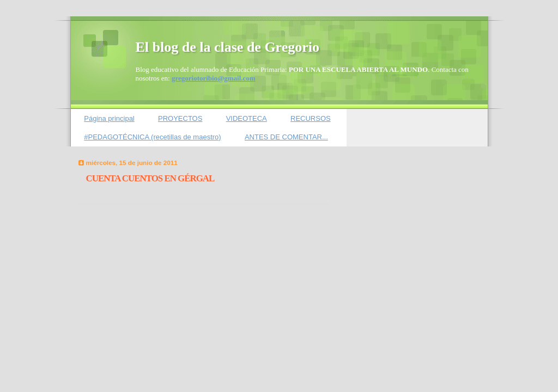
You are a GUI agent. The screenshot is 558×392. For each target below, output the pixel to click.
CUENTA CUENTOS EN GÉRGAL (150, 178)
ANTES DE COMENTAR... (286, 137)
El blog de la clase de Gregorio (228, 47)
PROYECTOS (180, 118)
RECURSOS (311, 118)
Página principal (109, 118)
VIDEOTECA (247, 118)
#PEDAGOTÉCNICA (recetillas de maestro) (152, 137)
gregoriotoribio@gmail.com (214, 78)
